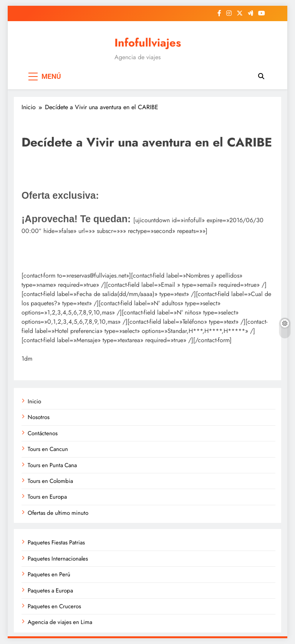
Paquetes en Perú (49, 574)
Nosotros (39, 417)
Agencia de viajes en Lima (60, 622)
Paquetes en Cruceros (54, 606)
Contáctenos (43, 433)
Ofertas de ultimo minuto (58, 513)
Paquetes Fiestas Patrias (56, 542)
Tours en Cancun (48, 449)
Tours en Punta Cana (52, 465)
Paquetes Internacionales (58, 559)
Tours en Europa (47, 497)
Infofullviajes (148, 43)
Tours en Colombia (50, 481)
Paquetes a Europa (50, 591)
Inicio (34, 401)
